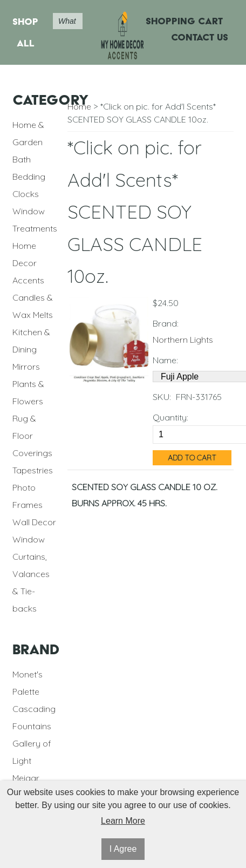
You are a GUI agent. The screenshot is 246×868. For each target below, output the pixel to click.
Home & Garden (28, 133)
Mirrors (26, 367)
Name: (165, 360)
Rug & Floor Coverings (32, 436)
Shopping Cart (184, 21)
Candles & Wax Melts (33, 306)
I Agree (123, 849)
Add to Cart (192, 458)
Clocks (26, 194)
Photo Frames (28, 496)
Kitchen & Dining (31, 341)
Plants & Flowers (28, 392)
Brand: (166, 323)
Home (79, 106)
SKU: (162, 397)
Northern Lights (183, 340)
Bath (22, 159)
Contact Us (200, 37)
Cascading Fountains (34, 717)
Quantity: (170, 417)
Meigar (26, 778)
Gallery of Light (32, 752)
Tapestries (33, 470)
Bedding (29, 177)
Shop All (25, 32)
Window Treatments (35, 220)
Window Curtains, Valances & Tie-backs (31, 574)
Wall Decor (34, 522)
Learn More (123, 821)
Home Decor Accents (28, 263)
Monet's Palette (28, 683)
